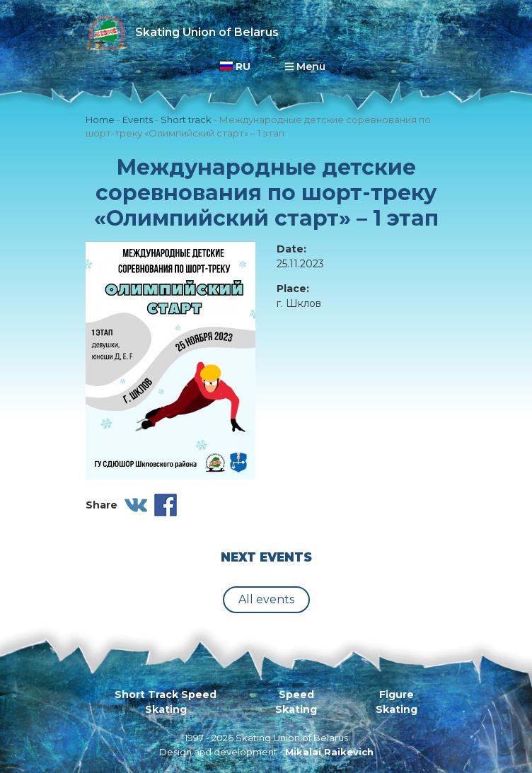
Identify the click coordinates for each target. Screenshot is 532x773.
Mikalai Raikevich (329, 752)
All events (266, 599)
